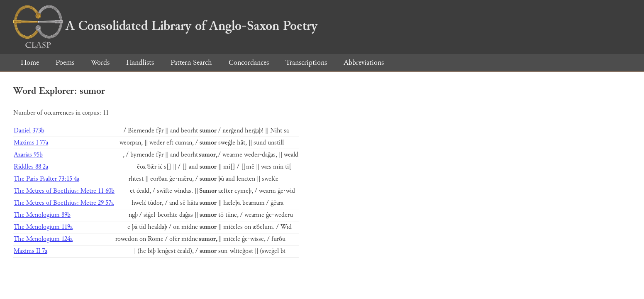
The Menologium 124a (43, 239)
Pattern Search (191, 62)
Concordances (249, 62)
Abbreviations (364, 62)
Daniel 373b (29, 131)
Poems (65, 62)
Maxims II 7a (30, 251)
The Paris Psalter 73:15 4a (46, 179)
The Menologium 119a (43, 227)
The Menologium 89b (42, 215)
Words (100, 62)
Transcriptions (306, 62)
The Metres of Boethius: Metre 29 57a (64, 203)
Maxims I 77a (31, 143)
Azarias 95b (28, 155)
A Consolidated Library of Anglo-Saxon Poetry (165, 26)
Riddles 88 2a (31, 167)
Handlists (140, 62)
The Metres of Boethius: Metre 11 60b (64, 191)
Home (30, 62)
